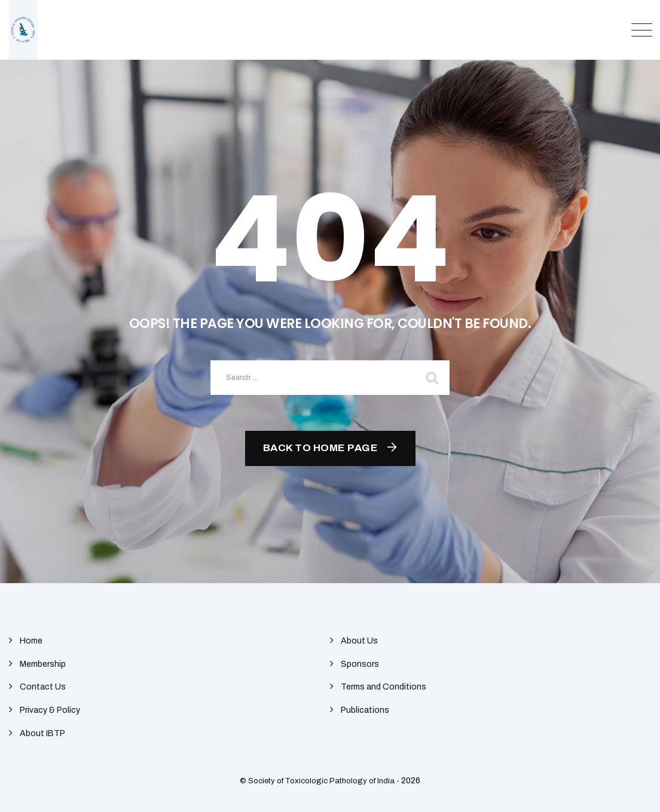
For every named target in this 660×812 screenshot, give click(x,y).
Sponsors (360, 664)
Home (31, 641)
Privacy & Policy (50, 710)
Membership (43, 664)
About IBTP (42, 733)
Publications (365, 710)
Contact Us (43, 687)
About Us (359, 641)
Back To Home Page (321, 448)
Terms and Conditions (384, 687)
